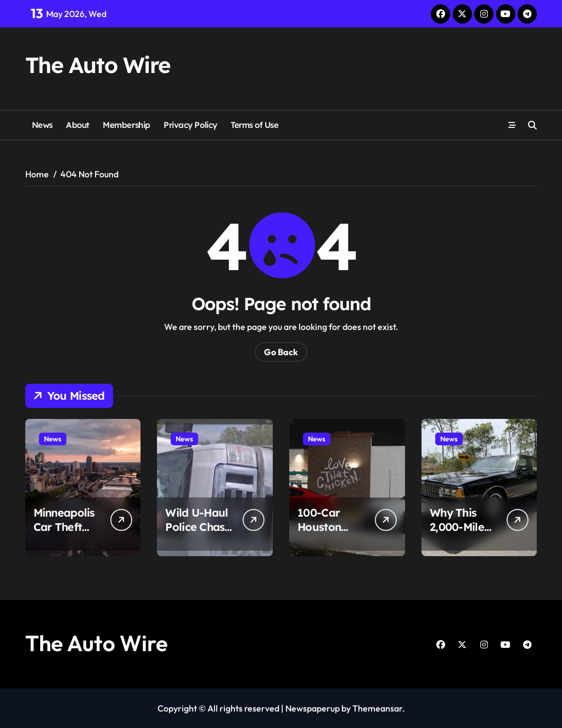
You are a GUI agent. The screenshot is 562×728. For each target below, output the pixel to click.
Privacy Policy (190, 125)
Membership (126, 125)
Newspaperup (313, 708)
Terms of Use (255, 125)
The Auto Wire (98, 65)
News (42, 125)
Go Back (281, 352)
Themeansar (377, 708)
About (78, 125)
